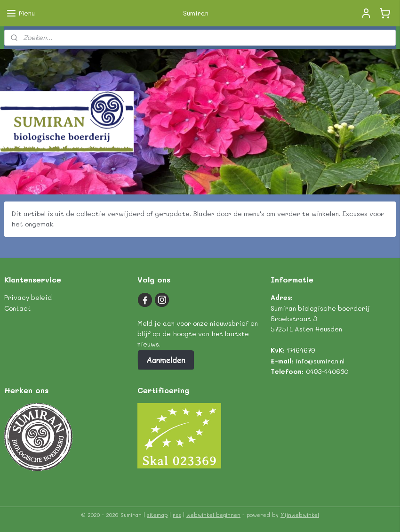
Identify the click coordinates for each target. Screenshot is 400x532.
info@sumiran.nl (320, 361)
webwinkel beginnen (213, 515)
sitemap (157, 515)
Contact (18, 308)
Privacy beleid (28, 297)
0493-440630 (327, 371)
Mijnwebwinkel (300, 515)
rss (177, 515)
